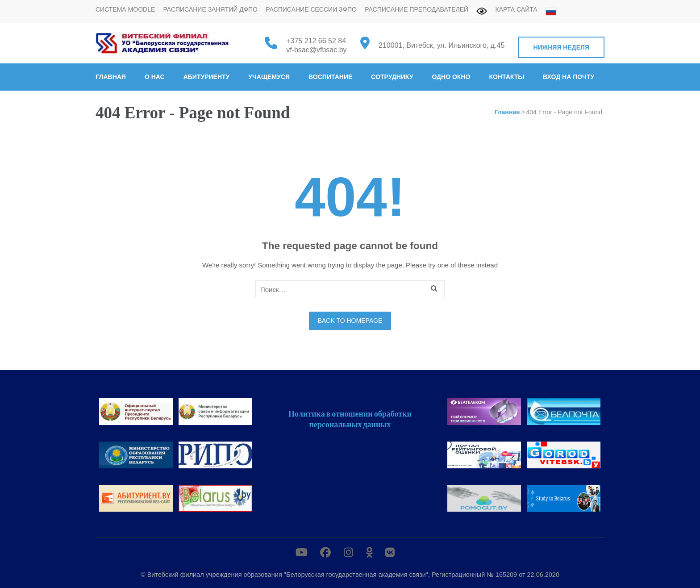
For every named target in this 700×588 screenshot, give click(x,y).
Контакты (506, 77)
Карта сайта (517, 9)
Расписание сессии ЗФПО (311, 9)
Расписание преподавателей (417, 9)
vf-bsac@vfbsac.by (316, 50)
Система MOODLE (125, 9)
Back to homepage (350, 321)
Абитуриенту (207, 77)
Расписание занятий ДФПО (210, 9)
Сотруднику (392, 77)
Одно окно (451, 77)
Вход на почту (569, 77)
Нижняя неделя (561, 47)
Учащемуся (269, 77)
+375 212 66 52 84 (316, 41)
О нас (155, 77)
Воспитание (330, 77)
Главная (111, 77)
